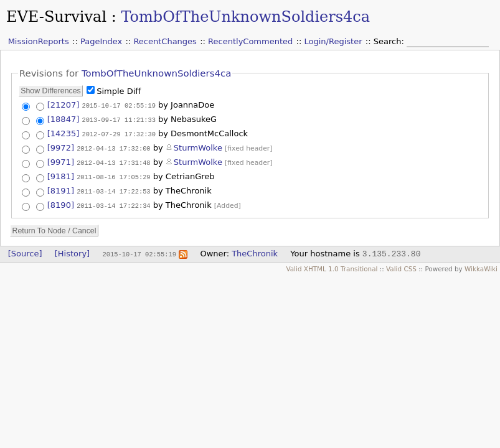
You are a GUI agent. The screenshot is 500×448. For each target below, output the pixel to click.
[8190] (61, 202)
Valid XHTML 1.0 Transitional (332, 266)
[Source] (25, 250)
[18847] (64, 119)
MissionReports (39, 41)
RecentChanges (165, 41)
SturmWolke (198, 146)
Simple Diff (119, 91)
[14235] (64, 132)
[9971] (61, 160)
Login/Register (333, 41)
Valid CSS (401, 266)
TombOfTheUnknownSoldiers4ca (245, 17)
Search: (390, 41)
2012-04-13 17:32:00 (113, 146)
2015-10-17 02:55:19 (118, 105)
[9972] (61, 146)
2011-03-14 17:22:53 (113, 189)
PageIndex (101, 41)
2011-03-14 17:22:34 (113, 202)
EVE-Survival (56, 17)
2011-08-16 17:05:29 (113, 175)
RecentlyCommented (250, 41)
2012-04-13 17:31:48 (113, 161)
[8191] (61, 188)
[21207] (64, 105)
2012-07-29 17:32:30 (118, 133)
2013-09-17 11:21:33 (118, 119)
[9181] (61, 175)
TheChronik (255, 250)
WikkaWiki (481, 266)
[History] (72, 250)
